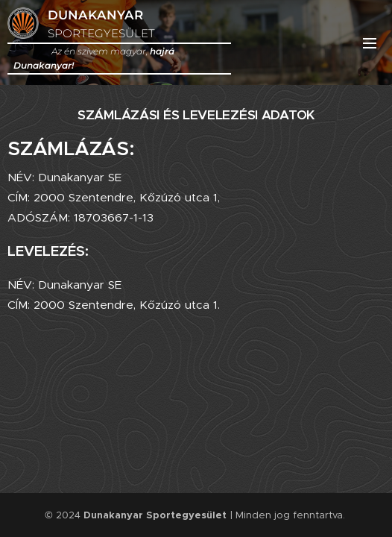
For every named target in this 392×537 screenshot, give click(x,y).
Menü (370, 43)
